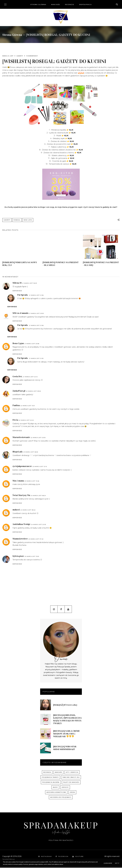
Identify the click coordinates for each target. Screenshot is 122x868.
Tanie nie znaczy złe (71, 778)
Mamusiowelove (20, 540)
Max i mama (18, 482)
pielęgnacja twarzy (50, 778)
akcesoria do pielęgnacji (61, 798)
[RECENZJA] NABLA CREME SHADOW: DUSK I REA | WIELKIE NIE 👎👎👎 (66, 735)
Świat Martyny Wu (21, 496)
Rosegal (17, 220)
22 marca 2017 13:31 (28, 406)
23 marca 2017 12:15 (40, 467)
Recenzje (70, 5)
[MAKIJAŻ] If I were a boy (65, 706)
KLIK (71, 130)
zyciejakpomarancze (22, 467)
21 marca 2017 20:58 (32, 344)
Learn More (108, 863)
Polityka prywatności (61, 841)
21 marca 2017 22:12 (30, 378)
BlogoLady (18, 453)
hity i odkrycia (72, 773)
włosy (55, 788)
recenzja (47, 773)
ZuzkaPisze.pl (19, 392)
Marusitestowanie (21, 438)
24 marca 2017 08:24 (38, 496)
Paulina (16, 406)
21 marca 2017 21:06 (36, 296)
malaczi (16, 511)
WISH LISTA (28, 220)
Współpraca (85, 5)
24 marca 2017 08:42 (28, 511)
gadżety (20, 56)
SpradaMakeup (61, 826)
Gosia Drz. (17, 377)
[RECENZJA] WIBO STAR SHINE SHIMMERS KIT (65, 749)
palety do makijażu (71, 783)
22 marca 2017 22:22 (26, 421)
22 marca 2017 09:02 (33, 392)
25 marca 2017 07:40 (36, 540)
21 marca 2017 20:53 (36, 314)
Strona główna (38, 5)
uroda (72, 793)
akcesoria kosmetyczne (56, 793)
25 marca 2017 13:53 (32, 557)
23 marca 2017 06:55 (31, 453)
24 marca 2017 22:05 (39, 525)
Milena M (17, 284)
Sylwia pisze (18, 557)
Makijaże (56, 5)
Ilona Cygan (18, 344)
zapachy (65, 788)
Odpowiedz (17, 292)
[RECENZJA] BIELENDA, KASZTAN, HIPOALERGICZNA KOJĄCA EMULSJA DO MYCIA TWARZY (67, 720)
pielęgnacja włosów (51, 783)
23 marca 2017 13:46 (32, 482)
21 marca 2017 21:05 (36, 359)
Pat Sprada (22, 296)
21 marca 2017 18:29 (30, 284)
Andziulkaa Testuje (21, 525)
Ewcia (15, 421)
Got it (117, 863)
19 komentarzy (32, 56)
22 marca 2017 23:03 (38, 438)
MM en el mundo (20, 314)
